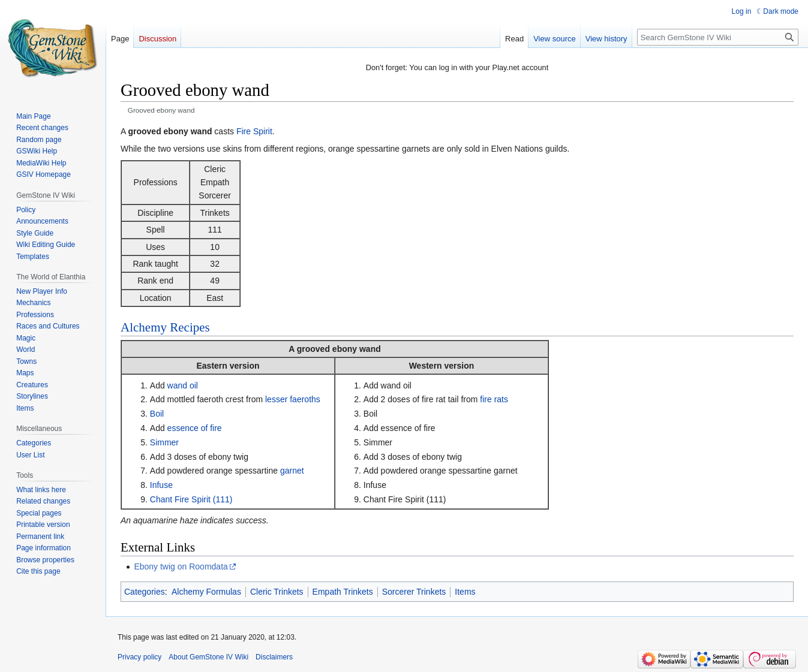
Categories (145, 592)
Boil (157, 414)
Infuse (161, 485)
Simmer (164, 442)
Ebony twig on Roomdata (181, 566)
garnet (292, 471)
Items (465, 592)
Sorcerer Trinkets (414, 592)
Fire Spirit (254, 131)
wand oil (183, 385)
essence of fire (195, 428)
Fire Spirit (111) (203, 499)
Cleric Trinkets (277, 592)
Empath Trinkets (343, 592)
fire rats (494, 399)
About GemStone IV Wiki (208, 657)
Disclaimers (274, 657)
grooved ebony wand (339, 349)
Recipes (190, 327)
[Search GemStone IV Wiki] (718, 37)
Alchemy (144, 327)
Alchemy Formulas (206, 592)
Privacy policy (139, 657)
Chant (161, 499)
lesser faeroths (293, 399)
